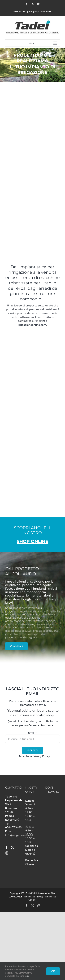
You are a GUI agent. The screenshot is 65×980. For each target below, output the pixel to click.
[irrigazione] (32, 65)
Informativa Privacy (34, 896)
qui (28, 976)
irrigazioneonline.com (32, 325)
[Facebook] (7, 847)
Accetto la (24, 756)
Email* (32, 732)
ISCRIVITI (32, 750)
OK (53, 971)
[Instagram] (7, 853)
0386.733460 (20, 11)
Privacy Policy (41, 756)
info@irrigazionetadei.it (40, 11)
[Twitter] (12, 847)
